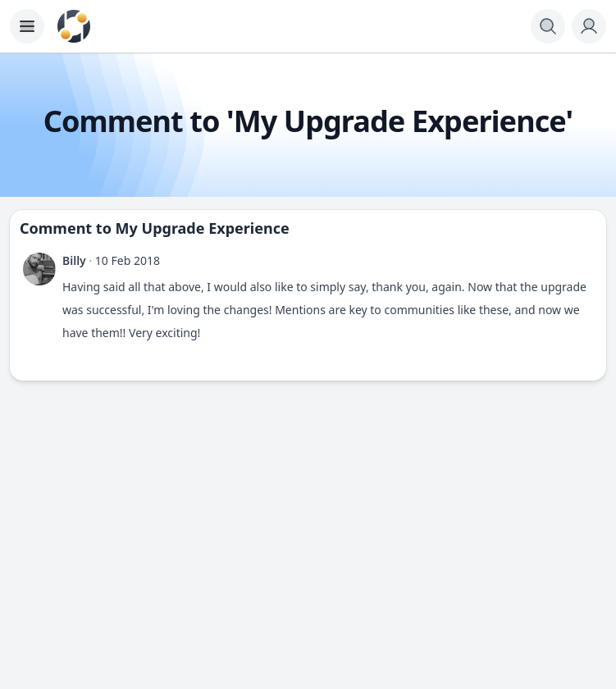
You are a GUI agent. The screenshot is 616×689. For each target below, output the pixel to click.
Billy (74, 260)
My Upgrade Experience (203, 228)
